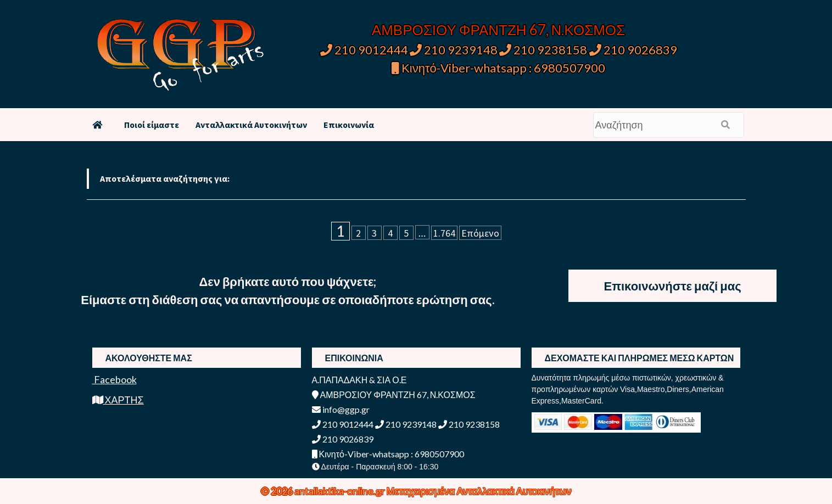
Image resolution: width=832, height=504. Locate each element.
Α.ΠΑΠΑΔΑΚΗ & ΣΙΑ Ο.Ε (359, 380)
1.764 (444, 233)
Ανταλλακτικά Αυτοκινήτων (251, 125)
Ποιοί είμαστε (152, 125)
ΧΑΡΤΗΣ (118, 400)
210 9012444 (364, 50)
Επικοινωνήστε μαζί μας (672, 286)
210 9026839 (633, 50)
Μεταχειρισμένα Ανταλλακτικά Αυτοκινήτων (479, 491)
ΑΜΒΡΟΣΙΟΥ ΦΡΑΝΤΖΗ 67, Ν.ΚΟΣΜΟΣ (498, 30)
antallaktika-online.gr (340, 491)
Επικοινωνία (349, 125)
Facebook (115, 379)
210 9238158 (544, 50)
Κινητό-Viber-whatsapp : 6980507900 (498, 68)
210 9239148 (454, 50)
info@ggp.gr (341, 409)
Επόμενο (480, 233)
